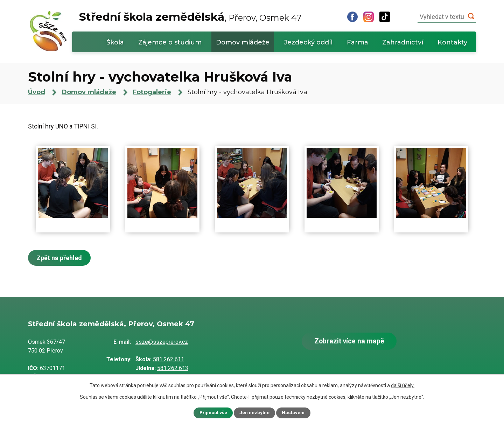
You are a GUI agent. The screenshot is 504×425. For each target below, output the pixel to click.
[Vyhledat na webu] (447, 17)
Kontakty (452, 42)
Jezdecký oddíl (308, 42)
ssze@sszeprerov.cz (162, 342)
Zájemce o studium (170, 42)
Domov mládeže (243, 42)
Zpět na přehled (60, 258)
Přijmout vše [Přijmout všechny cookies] (213, 413)
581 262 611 (169, 359)
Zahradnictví (403, 42)
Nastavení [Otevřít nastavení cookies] (294, 413)
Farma (358, 42)
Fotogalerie (152, 92)
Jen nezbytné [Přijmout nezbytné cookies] (255, 413)
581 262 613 (173, 368)
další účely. (403, 385)
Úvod (88, 42)
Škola (115, 42)
